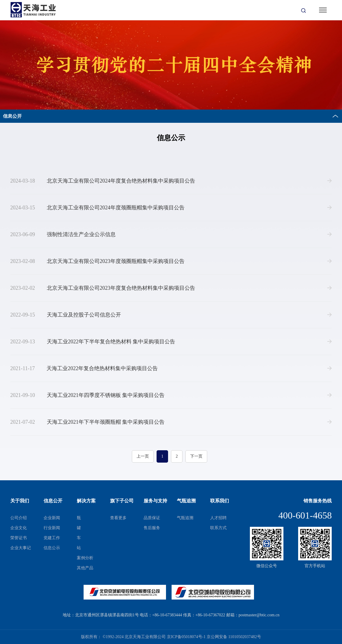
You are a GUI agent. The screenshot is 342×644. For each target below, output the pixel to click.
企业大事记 (21, 548)
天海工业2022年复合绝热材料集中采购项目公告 (84, 368)
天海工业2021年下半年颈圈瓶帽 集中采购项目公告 (88, 422)
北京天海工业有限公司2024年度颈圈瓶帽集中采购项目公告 (97, 208)
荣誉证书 (19, 538)
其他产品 (85, 568)
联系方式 (218, 528)
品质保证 (152, 518)
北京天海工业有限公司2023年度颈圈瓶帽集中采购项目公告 (97, 261)
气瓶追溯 (185, 518)
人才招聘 (218, 518)
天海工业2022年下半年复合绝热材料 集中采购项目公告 (93, 342)
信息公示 (52, 548)
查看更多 (118, 518)
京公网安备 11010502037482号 (234, 637)
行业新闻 (52, 528)
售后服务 (152, 528)
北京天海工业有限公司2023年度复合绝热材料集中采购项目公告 (103, 288)
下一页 (196, 456)
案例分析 (85, 558)
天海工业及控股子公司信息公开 (66, 315)
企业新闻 (52, 518)
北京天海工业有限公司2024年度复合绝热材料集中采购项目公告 (103, 181)
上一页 (143, 456)
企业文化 (19, 528)
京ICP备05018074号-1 (186, 637)
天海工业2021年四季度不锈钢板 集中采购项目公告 (88, 395)
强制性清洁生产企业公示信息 (63, 234)
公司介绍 (19, 518)
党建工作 (52, 538)
